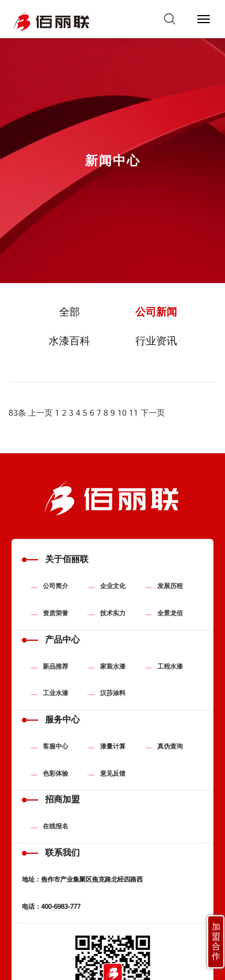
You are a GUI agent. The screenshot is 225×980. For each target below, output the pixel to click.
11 (134, 413)
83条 (17, 413)
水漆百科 (69, 341)
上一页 (40, 413)
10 (122, 413)
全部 (69, 312)
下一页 (153, 413)
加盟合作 (216, 942)
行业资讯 (156, 341)
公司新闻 (156, 312)
